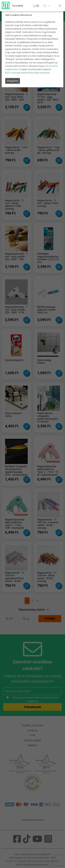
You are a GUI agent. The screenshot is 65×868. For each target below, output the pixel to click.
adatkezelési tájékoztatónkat (35, 73)
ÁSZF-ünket (11, 73)
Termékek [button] (18, 6)
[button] (46, 6)
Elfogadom (13, 81)
